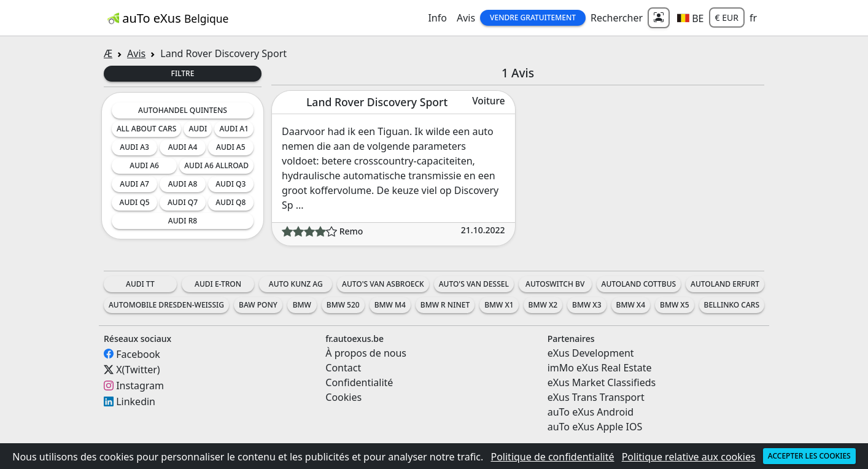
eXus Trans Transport (596, 397)
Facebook (138, 354)
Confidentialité (359, 382)
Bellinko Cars (732, 305)
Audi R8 (183, 221)
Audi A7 (134, 184)
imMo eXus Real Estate (600, 368)
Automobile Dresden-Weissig (166, 305)
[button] (690, 18)
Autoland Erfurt (725, 284)
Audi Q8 (231, 202)
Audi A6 (144, 165)
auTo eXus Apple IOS (595, 427)
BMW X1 (499, 305)
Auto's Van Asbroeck (383, 284)
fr (753, 18)
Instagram (140, 386)
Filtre (183, 73)
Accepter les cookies (809, 456)
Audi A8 (183, 184)
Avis (466, 18)
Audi (198, 129)
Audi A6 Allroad (216, 165)
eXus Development (591, 353)
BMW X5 (674, 305)
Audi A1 (234, 129)
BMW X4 (631, 305)
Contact (343, 368)
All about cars (146, 129)
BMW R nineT (445, 305)
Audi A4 (183, 147)
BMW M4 (390, 305)
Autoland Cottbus (639, 284)
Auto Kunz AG (296, 284)
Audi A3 (134, 147)
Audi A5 (231, 147)
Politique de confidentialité (552, 457)
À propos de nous (366, 353)
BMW (302, 305)
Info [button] (437, 18)
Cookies (343, 397)
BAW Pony (258, 305)
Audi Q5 (135, 202)
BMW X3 (587, 305)
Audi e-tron (218, 284)
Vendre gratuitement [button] (533, 17)
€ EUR (727, 17)
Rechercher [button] (617, 18)
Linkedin (136, 401)
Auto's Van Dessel (474, 284)
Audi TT (140, 284)
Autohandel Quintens (183, 110)
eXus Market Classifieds (602, 382)
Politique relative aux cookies (689, 457)
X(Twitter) (138, 370)
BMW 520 (343, 305)
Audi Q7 (183, 202)
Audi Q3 (231, 184)
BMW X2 (543, 305)
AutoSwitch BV (555, 284)
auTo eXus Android (591, 412)
